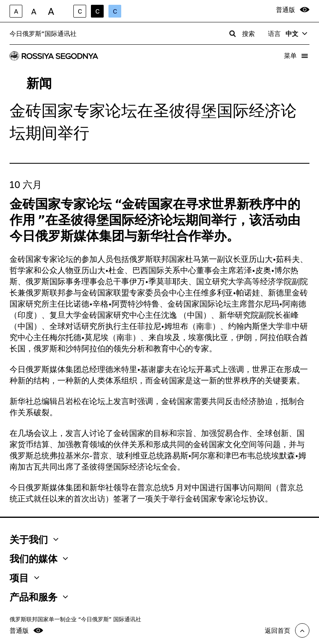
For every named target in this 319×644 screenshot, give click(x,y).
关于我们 (34, 539)
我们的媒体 (39, 559)
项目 (24, 578)
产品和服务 (39, 597)
